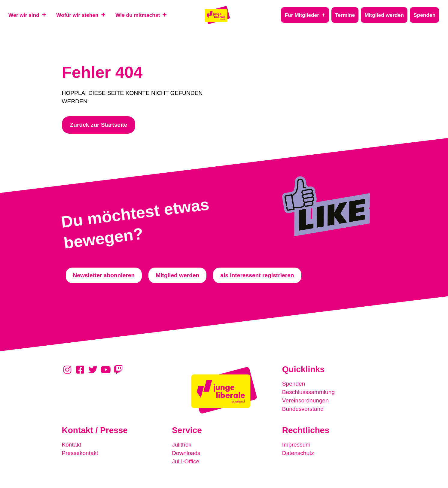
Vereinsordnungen (306, 400)
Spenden (294, 384)
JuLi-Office (186, 461)
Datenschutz (298, 453)
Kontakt (72, 445)
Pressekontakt (80, 453)
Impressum (296, 445)
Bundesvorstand (303, 409)
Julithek (182, 445)
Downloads (186, 453)
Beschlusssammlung (309, 392)
